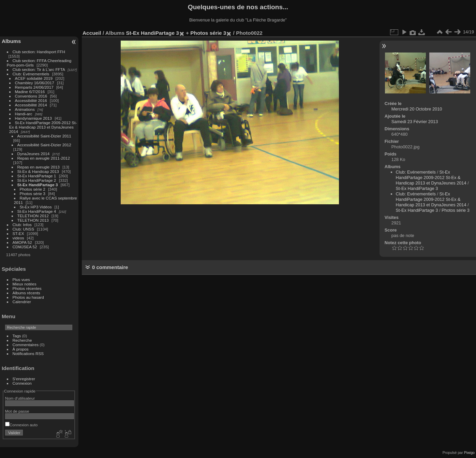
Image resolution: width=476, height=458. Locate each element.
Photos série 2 (33, 189)
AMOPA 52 (22, 242)
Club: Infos (22, 225)
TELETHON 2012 (33, 216)
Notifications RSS (28, 353)
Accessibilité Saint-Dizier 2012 (44, 145)
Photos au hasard (28, 297)
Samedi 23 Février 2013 (415, 122)
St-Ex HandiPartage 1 (37, 176)
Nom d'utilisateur (20, 398)
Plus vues (21, 279)
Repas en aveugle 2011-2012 (44, 158)
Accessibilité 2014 (31, 105)
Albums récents (26, 293)
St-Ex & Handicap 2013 (38, 171)
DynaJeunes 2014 (34, 154)
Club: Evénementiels (31, 74)
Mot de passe (17, 411)
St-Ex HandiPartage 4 (37, 211)
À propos (21, 349)
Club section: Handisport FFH (39, 52)
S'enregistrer (24, 379)
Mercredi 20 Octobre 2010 (417, 109)
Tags (17, 336)
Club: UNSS (23, 229)
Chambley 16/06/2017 (35, 83)
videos (18, 238)
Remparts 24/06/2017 (34, 87)
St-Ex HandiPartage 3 (38, 185)
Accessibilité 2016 (31, 100)
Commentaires (26, 345)
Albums (11, 41)
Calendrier (22, 302)
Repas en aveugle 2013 (39, 167)
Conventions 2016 (31, 96)
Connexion (22, 383)
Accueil (92, 33)
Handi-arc (24, 114)
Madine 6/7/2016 (30, 92)
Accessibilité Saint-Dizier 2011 (44, 136)
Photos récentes (27, 288)
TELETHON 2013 (33, 220)
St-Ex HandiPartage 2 (37, 180)
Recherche (22, 340)
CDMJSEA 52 (25, 247)
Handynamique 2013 (34, 118)
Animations (25, 109)
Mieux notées (25, 284)
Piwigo (469, 453)
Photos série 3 (33, 194)
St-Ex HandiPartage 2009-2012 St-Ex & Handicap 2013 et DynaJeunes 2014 (43, 127)
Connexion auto (21, 425)
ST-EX (18, 233)
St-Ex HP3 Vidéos (36, 207)
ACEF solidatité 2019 (34, 78)
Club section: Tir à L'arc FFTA (39, 69)
